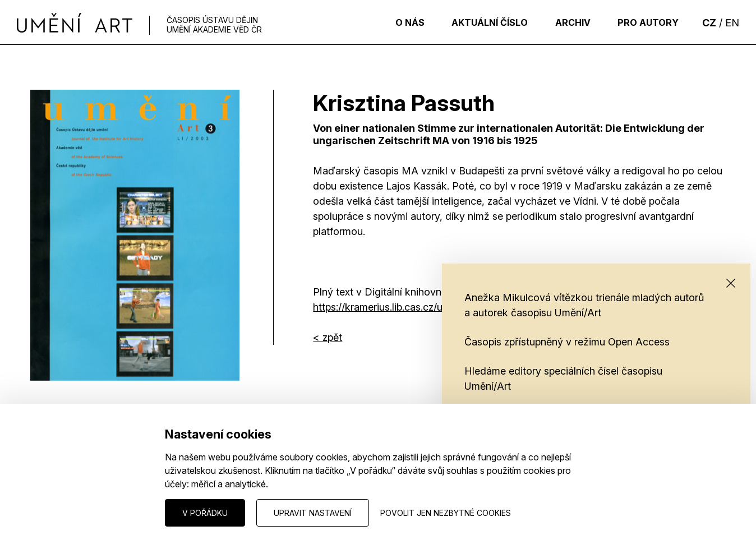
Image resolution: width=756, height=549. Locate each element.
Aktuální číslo (481, 22)
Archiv (567, 22)
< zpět (328, 337)
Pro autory (646, 22)
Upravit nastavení (313, 513)
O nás (397, 22)
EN (732, 23)
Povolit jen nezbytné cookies (446, 513)
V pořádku (205, 513)
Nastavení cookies (64, 512)
